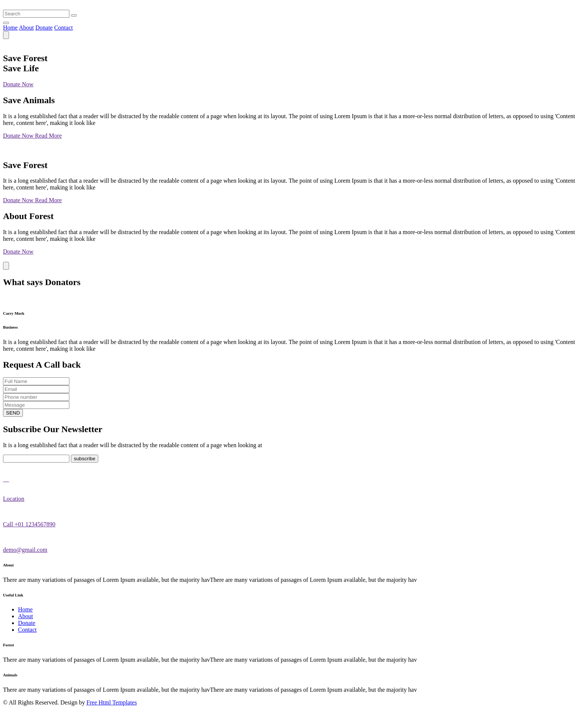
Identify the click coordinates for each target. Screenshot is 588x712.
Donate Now (18, 84)
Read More (48, 136)
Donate (44, 28)
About (26, 28)
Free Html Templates (112, 702)
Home (10, 28)
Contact (63, 28)
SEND (13, 413)
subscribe (85, 459)
